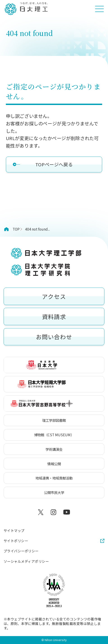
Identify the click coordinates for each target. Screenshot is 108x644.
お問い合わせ (54, 337)
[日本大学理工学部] (26, 9)
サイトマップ (14, 531)
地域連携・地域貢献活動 (54, 478)
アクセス (54, 296)
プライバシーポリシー (21, 551)
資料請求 (54, 316)
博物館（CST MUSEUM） (54, 435)
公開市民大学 (54, 492)
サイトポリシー (16, 541)
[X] (41, 512)
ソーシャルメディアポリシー (26, 561)
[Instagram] (54, 512)
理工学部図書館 (54, 420)
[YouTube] (67, 512)
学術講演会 (54, 449)
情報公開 (54, 464)
